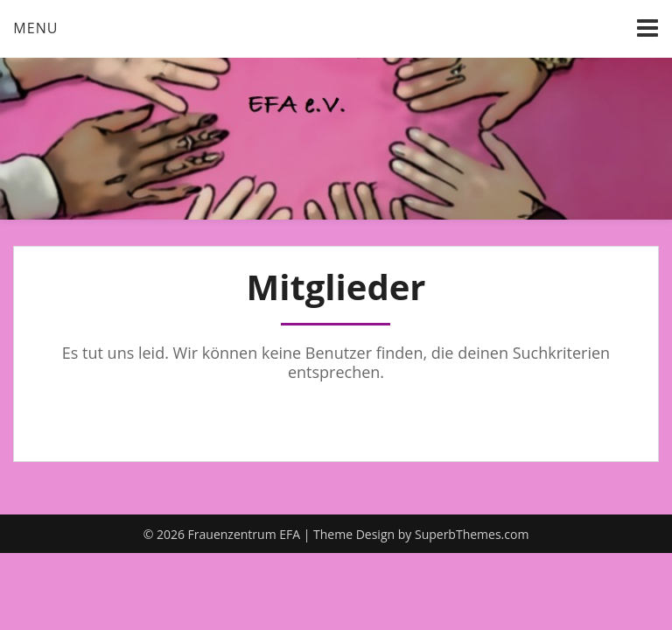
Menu (35, 28)
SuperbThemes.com (472, 534)
